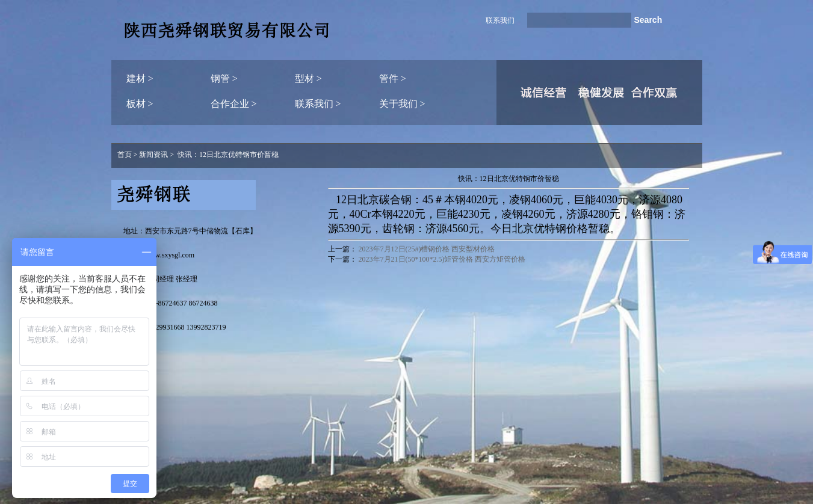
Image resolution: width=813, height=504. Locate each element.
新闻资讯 (153, 155)
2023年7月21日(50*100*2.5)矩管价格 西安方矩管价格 (442, 259)
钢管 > (224, 78)
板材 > (140, 104)
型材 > (308, 78)
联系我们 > (318, 104)
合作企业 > (234, 104)
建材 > (140, 78)
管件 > (393, 78)
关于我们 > (402, 104)
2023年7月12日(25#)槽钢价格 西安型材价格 (427, 249)
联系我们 (500, 20)
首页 (125, 155)
